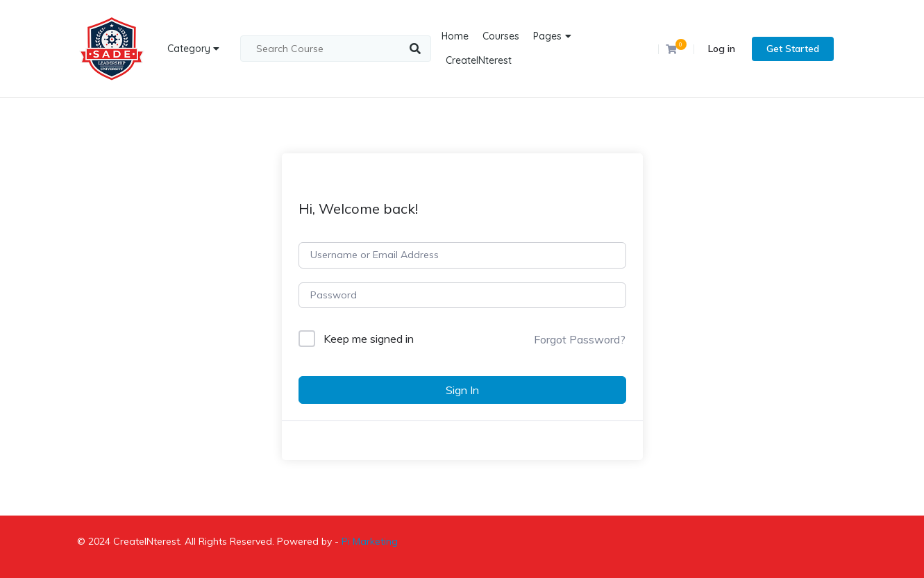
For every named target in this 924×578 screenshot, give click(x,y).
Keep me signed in (369, 339)
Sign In (462, 390)
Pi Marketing (370, 541)
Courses (501, 36)
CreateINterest (479, 60)
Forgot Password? (580, 339)
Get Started (793, 49)
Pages (547, 36)
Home (455, 36)
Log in (722, 49)
